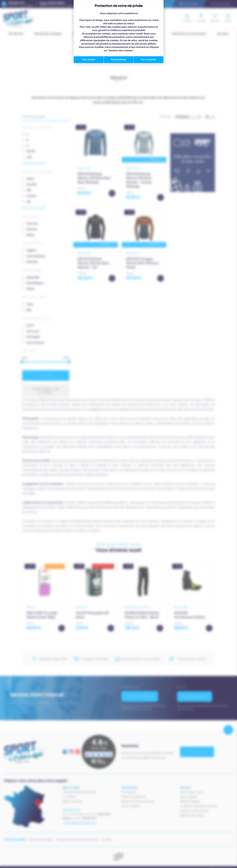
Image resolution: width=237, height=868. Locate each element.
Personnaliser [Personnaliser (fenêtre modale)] (119, 59)
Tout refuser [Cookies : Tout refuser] (89, 59)
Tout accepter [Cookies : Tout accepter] (148, 59)
